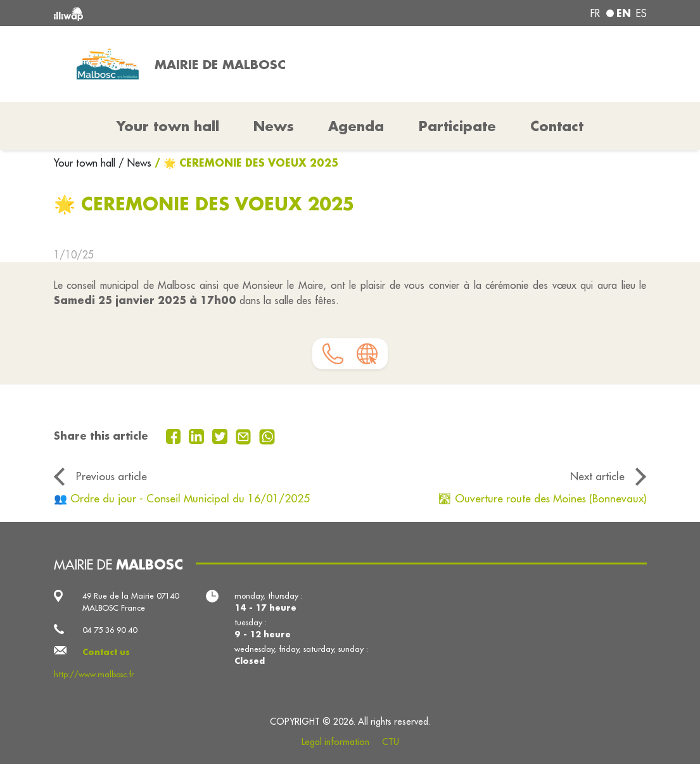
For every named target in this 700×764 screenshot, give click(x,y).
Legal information (335, 742)
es (641, 13)
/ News (135, 163)
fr (595, 13)
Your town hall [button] (168, 126)
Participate (457, 126)
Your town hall (86, 163)
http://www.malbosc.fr (94, 674)
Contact (557, 126)
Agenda (356, 126)
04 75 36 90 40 (110, 630)
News (274, 126)
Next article (597, 476)
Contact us (106, 652)
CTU (391, 742)
